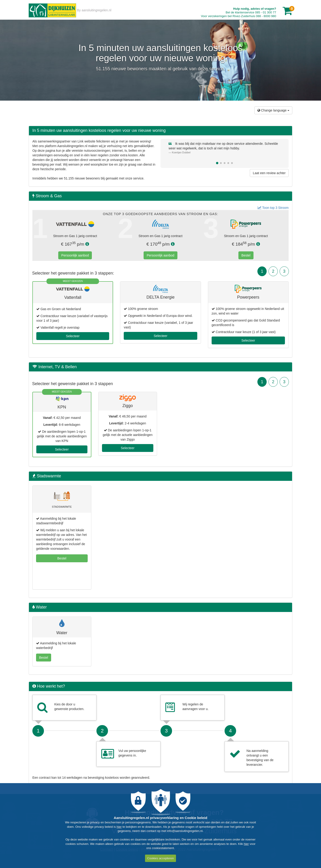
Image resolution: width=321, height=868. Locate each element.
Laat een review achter (269, 173)
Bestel (246, 255)
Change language (273, 110)
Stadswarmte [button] (47, 476)
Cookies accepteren (161, 858)
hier (119, 827)
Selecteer (73, 336)
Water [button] (40, 607)
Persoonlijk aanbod (75, 255)
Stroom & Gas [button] (47, 196)
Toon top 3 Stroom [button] (273, 208)
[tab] (160, 196)
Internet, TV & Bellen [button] (55, 367)
